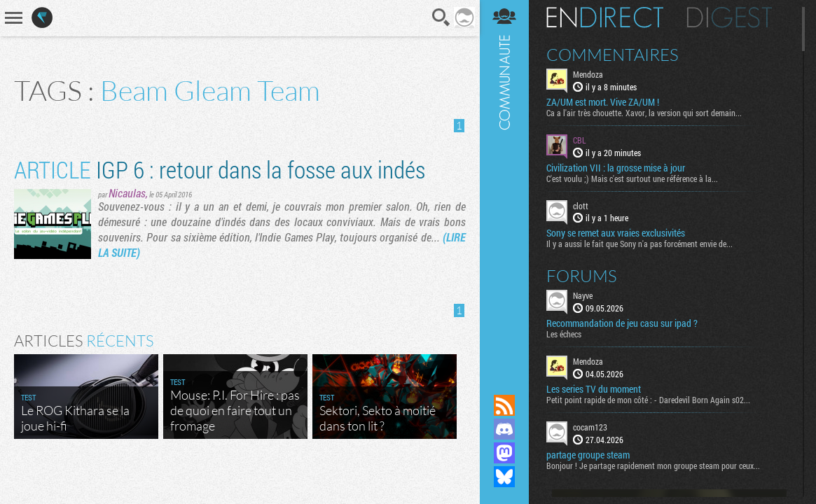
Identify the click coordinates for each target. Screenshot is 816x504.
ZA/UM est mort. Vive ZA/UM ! (603, 102)
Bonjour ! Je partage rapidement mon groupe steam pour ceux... (653, 465)
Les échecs (564, 334)
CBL (580, 140)
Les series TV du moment (594, 389)
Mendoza (588, 74)
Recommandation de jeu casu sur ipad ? (622, 323)
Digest (729, 17)
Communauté (504, 184)
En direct (605, 17)
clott (581, 206)
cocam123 (590, 427)
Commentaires (613, 55)
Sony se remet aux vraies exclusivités (616, 233)
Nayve (583, 295)
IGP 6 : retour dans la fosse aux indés (220, 169)
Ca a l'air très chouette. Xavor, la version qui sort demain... (644, 113)
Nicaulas (127, 193)
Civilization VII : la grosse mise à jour (616, 168)
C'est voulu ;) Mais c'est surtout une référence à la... (632, 178)
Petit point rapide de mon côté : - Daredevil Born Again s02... (648, 400)
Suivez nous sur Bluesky (504, 477)
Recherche (441, 17)
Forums (582, 276)
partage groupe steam (588, 455)
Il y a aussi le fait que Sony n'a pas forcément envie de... (639, 244)
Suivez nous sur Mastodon (504, 453)
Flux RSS (504, 405)
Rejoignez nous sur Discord (504, 429)
